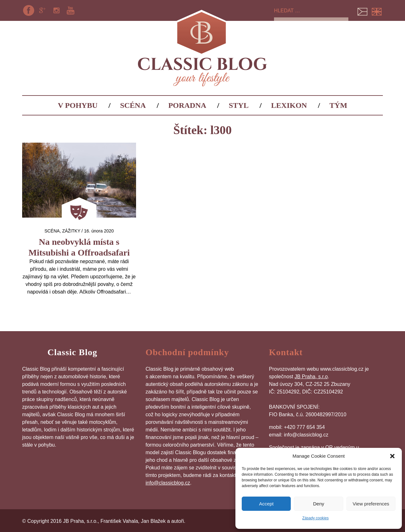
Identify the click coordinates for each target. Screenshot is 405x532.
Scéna (133, 105)
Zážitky (71, 231)
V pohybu (78, 105)
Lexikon (289, 105)
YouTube (71, 10)
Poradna (187, 105)
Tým (338, 105)
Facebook (28, 10)
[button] (392, 456)
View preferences (371, 504)
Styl (239, 105)
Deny (318, 504)
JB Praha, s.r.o (311, 377)
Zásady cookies (315, 518)
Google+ (42, 10)
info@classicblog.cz (168, 483)
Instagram (57, 10)
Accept (266, 504)
